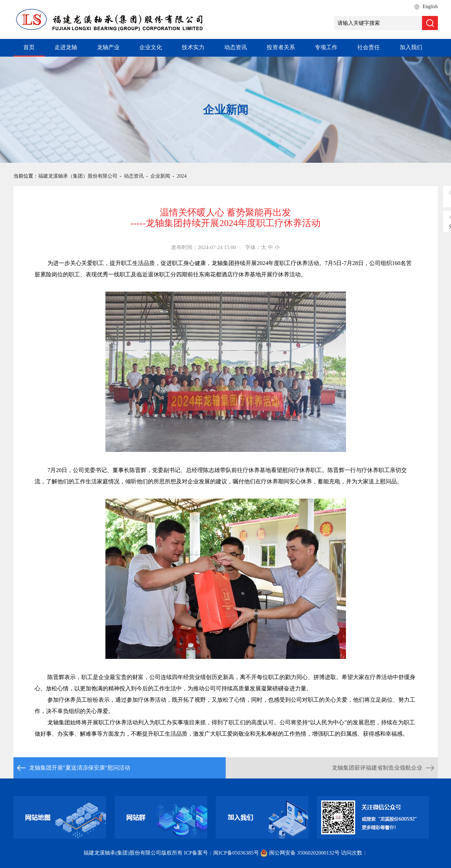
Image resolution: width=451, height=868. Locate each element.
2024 (182, 176)
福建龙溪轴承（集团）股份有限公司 (78, 176)
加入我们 (411, 47)
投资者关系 (281, 47)
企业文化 (151, 47)
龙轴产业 (108, 47)
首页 (29, 47)
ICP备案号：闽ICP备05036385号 (221, 853)
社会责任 (369, 47)
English (430, 7)
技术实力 (193, 47)
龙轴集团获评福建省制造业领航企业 (377, 768)
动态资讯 (236, 47)
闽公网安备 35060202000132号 (300, 853)
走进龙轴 (66, 47)
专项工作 (326, 47)
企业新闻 (160, 176)
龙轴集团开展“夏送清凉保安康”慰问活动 (80, 768)
